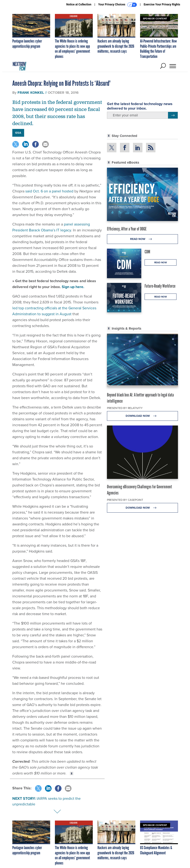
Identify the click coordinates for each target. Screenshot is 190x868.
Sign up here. (73, 287)
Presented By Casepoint (125, 500)
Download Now (142, 416)
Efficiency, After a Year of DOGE (127, 229)
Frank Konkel (31, 93)
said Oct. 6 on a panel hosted (49, 191)
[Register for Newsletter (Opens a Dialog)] (173, 115)
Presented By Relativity (125, 408)
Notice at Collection (79, 4)
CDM (147, 252)
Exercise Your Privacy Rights (162, 4)
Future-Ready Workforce (160, 286)
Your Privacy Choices (117, 5)
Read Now (142, 239)
